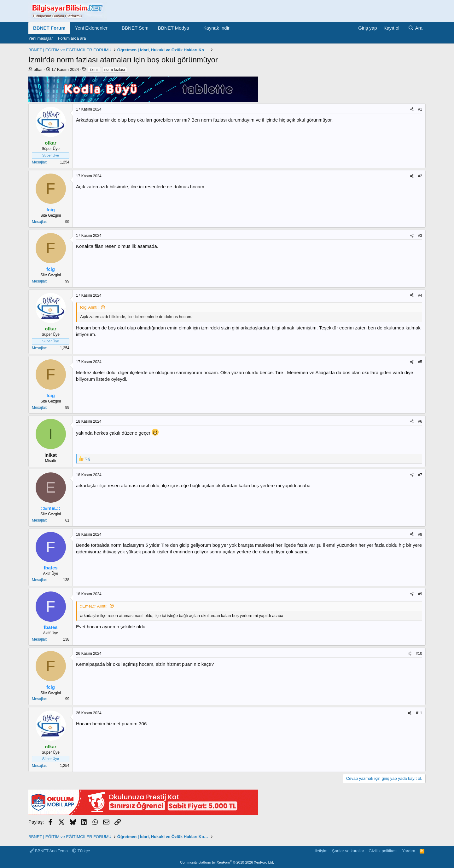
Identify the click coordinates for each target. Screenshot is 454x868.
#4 (420, 295)
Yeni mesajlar (41, 38)
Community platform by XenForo (227, 862)
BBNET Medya (174, 28)
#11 (419, 713)
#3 (420, 236)
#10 (419, 654)
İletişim (321, 851)
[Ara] (415, 28)
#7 (420, 475)
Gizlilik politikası (383, 851)
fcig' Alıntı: (89, 307)
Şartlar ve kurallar (348, 851)
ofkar (38, 69)
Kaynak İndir (216, 28)
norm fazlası (115, 70)
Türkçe (81, 851)
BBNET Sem (135, 28)
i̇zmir (94, 70)
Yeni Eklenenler (91, 28)
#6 (420, 421)
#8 (420, 534)
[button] (113, 28)
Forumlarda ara (72, 38)
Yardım (409, 851)
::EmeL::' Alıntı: (94, 606)
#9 (420, 594)
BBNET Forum (49, 28)
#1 (420, 109)
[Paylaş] (412, 109)
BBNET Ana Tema (49, 851)
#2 (420, 176)
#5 (420, 362)
